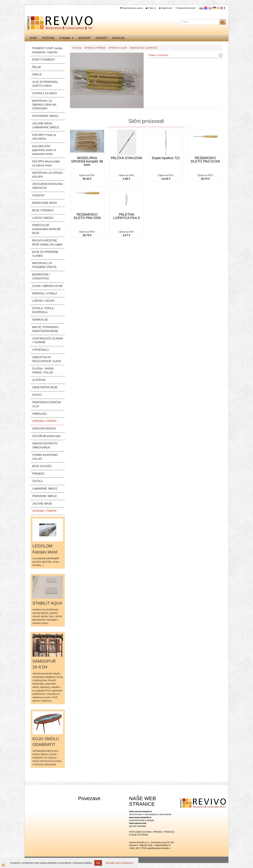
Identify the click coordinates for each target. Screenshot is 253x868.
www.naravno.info (138, 823)
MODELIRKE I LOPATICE (144, 48)
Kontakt (85, 38)
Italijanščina (219, 8)
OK (98, 863)
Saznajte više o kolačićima (119, 863)
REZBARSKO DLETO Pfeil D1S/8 (205, 160)
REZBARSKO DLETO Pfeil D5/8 (87, 216)
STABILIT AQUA (47, 603)
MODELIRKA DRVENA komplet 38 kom (87, 161)
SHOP (33, 38)
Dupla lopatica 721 (166, 158)
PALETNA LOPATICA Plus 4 (126, 216)
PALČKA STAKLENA (127, 158)
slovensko (201, 8)
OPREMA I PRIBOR (95, 48)
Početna (48, 38)
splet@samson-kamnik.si (159, 848)
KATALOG (118, 38)
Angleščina (210, 8)
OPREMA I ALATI (118, 48)
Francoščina (223, 8)
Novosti (102, 38)
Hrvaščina (206, 8)
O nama (65, 38)
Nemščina (214, 8)
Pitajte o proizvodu (159, 55)
